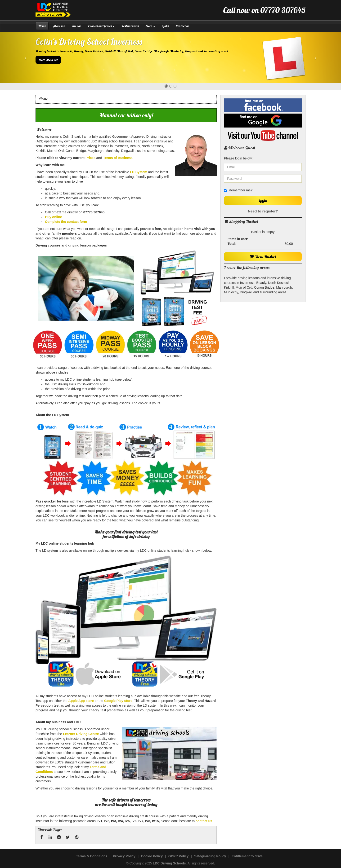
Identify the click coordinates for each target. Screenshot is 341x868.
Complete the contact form (66, 222)
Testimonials (130, 26)
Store (150, 26)
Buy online (54, 217)
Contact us (182, 26)
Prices (90, 158)
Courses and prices (101, 26)
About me (59, 26)
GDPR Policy (179, 856)
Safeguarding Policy (210, 856)
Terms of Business (118, 158)
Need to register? (263, 211)
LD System (139, 172)
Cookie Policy (152, 856)
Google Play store (118, 701)
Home (42, 26)
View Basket (263, 257)
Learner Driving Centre (81, 734)
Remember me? (238, 190)
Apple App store (81, 701)
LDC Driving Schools (169, 863)
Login (263, 200)
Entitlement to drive (247, 856)
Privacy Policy (124, 856)
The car (76, 26)
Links (165, 26)
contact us (204, 821)
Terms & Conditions (92, 856)
